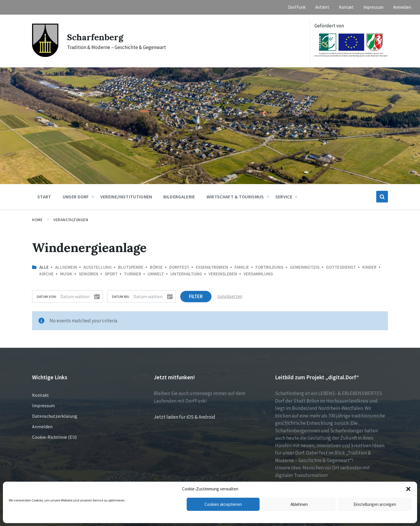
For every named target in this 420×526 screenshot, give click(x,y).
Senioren (89, 274)
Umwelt (156, 274)
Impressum (43, 406)
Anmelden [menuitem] (402, 7)
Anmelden (42, 427)
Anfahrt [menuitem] (322, 7)
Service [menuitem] (284, 197)
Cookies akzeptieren (223, 504)
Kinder (369, 267)
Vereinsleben (223, 274)
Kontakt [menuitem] (346, 7)
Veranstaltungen (71, 220)
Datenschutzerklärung (55, 416)
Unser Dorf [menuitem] (76, 197)
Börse (156, 267)
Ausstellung (98, 267)
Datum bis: (121, 296)
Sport (111, 274)
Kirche (47, 274)
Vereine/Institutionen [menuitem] (126, 197)
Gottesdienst (341, 267)
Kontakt (41, 395)
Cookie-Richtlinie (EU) (54, 437)
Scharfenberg (95, 37)
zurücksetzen (230, 296)
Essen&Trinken (212, 267)
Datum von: (47, 296)
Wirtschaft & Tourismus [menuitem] (235, 197)
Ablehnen (299, 504)
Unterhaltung (186, 274)
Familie (242, 267)
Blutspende (131, 267)
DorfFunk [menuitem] (297, 7)
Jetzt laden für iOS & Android (184, 417)
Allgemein (66, 267)
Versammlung (258, 274)
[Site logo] (45, 55)
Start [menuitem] (44, 197)
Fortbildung (269, 267)
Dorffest (179, 267)
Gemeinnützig (305, 267)
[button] (408, 489)
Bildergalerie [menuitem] (179, 197)
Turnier (133, 274)
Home (37, 220)
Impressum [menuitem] (373, 7)
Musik (66, 274)
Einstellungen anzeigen (375, 504)
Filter (196, 296)
